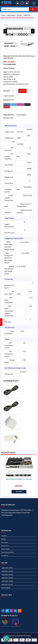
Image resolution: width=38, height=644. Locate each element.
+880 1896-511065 (7, 581)
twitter (13, 104)
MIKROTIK (27, 15)
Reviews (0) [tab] (8, 118)
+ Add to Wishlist (9, 96)
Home (3, 15)
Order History (5, 549)
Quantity (7, 91)
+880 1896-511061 (7, 568)
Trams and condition (8, 552)
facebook (7, 104)
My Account (5, 546)
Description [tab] (21, 115)
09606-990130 (6, 588)
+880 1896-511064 (7, 578)
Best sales (4, 542)
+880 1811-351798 (7, 584)
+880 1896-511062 (7, 571)
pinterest (7, 107)
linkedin (27, 104)
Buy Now (22, 91)
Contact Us (5, 556)
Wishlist (4, 539)
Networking (11, 15)
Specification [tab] (9, 115)
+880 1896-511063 (7, 575)
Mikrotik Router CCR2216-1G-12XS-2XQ (19, 479)
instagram (20, 104)
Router (20, 15)
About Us (4, 536)
